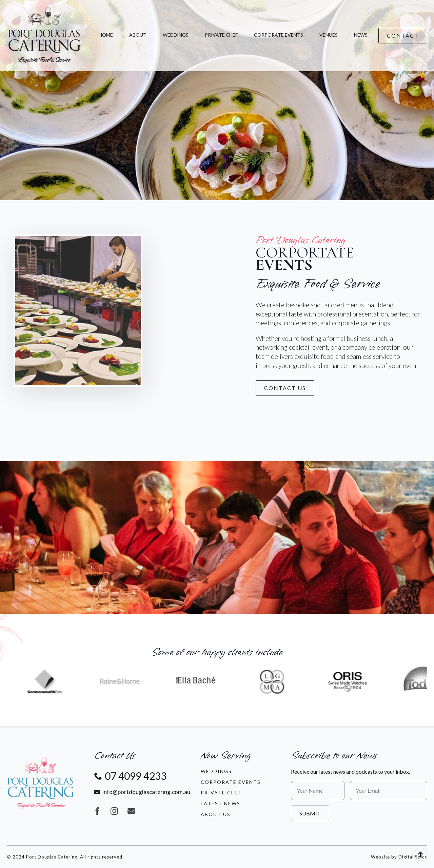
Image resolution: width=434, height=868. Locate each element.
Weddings (176, 35)
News (361, 35)
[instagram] (114, 811)
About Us (216, 814)
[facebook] (97, 811)
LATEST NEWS (221, 803)
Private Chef (221, 35)
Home (106, 35)
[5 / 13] (282, 681)
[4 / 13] (206, 681)
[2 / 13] (54, 681)
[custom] (131, 811)
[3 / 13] (130, 681)
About (138, 35)
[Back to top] (420, 854)
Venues (329, 35)
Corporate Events (279, 35)
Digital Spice (413, 857)
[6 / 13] (357, 681)
